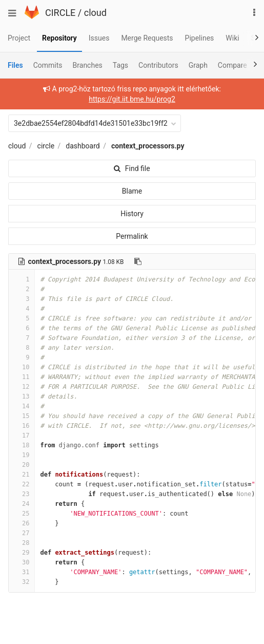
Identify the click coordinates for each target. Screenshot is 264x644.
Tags (120, 65)
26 (22, 523)
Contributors (158, 65)
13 (22, 396)
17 (22, 435)
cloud (95, 13)
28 (22, 543)
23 (22, 494)
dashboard (83, 146)
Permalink (132, 236)
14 (22, 406)
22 (22, 484)
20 (22, 465)
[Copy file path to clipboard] (138, 261)
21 (22, 475)
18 (22, 445)
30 (22, 562)
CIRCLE (60, 13)
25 (22, 514)
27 (22, 533)
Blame (132, 191)
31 (22, 572)
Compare (232, 65)
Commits (48, 65)
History (132, 214)
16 (22, 426)
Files (15, 65)
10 (22, 367)
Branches (88, 65)
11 (22, 377)
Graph (198, 65)
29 (22, 553)
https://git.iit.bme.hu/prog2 (132, 99)
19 (22, 455)
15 (22, 416)
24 (22, 504)
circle (46, 146)
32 (22, 582)
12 (22, 387)
